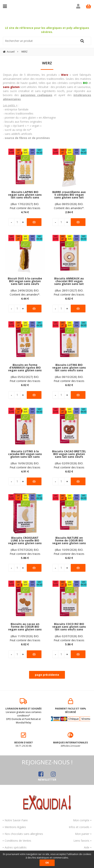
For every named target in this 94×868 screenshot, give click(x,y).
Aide (87, 847)
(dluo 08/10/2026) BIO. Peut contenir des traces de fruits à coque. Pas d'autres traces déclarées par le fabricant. (69, 378)
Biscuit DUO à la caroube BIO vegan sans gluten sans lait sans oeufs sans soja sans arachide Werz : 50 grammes (25, 281)
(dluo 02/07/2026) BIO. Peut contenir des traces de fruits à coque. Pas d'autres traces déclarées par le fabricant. (69, 638)
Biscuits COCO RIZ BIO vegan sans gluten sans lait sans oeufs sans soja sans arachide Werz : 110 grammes (69, 626)
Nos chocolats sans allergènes (24, 833)
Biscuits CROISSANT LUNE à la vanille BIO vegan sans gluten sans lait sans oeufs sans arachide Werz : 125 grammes (25, 540)
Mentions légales (15, 826)
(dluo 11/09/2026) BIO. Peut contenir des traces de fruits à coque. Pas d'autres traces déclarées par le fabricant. (25, 638)
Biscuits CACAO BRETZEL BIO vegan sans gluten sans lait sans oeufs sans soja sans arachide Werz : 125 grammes (69, 454)
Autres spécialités (16, 847)
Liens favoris (81, 840)
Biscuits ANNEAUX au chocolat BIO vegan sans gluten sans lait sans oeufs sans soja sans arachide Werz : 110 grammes (69, 281)
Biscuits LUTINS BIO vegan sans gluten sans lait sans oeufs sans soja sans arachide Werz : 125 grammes (69, 367)
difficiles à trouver (71, 739)
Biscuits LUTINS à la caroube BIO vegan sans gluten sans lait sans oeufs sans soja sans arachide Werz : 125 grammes (25, 454)
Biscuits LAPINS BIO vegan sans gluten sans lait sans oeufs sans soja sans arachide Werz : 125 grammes (25, 194)
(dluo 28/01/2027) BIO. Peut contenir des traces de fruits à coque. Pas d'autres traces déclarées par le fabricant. (69, 292)
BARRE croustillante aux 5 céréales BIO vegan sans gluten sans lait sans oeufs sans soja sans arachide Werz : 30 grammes (69, 194)
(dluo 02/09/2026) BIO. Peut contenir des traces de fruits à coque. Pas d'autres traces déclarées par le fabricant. (69, 465)
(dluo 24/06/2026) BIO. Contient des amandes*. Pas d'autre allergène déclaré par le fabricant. (25, 292)
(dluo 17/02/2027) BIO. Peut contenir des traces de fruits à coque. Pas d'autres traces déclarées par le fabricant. (25, 206)
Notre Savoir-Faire (16, 820)
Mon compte (81, 820)
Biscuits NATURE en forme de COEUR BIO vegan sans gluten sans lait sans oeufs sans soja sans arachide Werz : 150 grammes (69, 540)
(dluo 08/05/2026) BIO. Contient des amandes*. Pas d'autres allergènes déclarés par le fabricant (69, 206)
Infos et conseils (79, 826)
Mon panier (82, 833)
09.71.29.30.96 (24, 739)
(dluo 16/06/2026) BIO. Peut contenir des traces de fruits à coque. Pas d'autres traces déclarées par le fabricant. (25, 465)
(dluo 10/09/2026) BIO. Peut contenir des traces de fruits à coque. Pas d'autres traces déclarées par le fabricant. (69, 551)
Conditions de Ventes (18, 840)
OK (47, 863)
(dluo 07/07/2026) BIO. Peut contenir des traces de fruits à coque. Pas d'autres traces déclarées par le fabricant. (25, 551)
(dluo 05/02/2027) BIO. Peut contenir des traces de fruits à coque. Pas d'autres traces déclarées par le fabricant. (25, 378)
